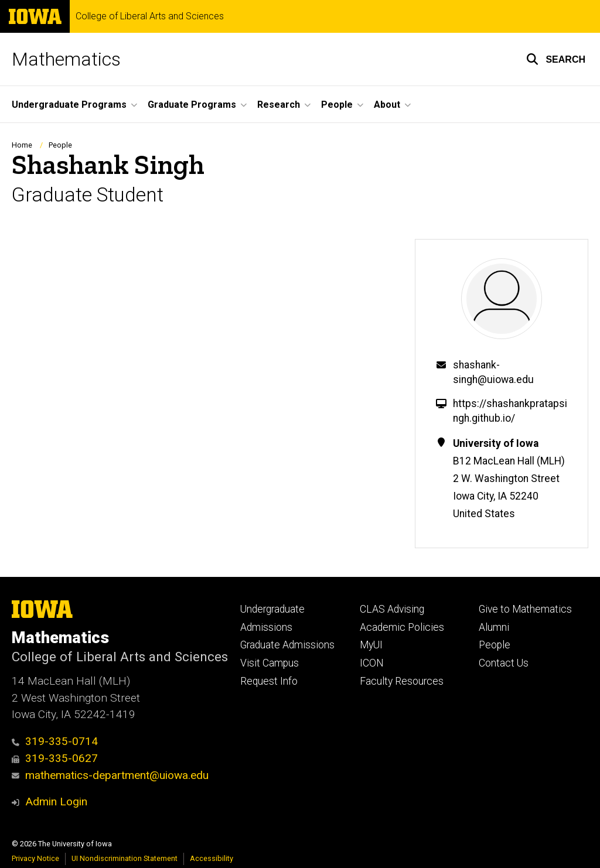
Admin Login (56, 802)
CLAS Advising (392, 609)
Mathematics (66, 59)
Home (22, 145)
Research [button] (279, 105)
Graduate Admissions (287, 645)
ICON (372, 663)
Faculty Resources (402, 681)
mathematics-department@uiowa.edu (110, 775)
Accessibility (212, 858)
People (60, 145)
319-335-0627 (55, 758)
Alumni (494, 627)
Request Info (269, 681)
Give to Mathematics (525, 609)
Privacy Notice (35, 858)
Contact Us (504, 663)
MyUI (371, 645)
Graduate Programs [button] (192, 105)
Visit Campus (270, 663)
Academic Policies (402, 627)
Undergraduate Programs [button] (69, 105)
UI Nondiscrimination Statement (125, 858)
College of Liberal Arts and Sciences (150, 16)
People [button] (337, 105)
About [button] (387, 105)
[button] (556, 59)
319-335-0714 (55, 741)
